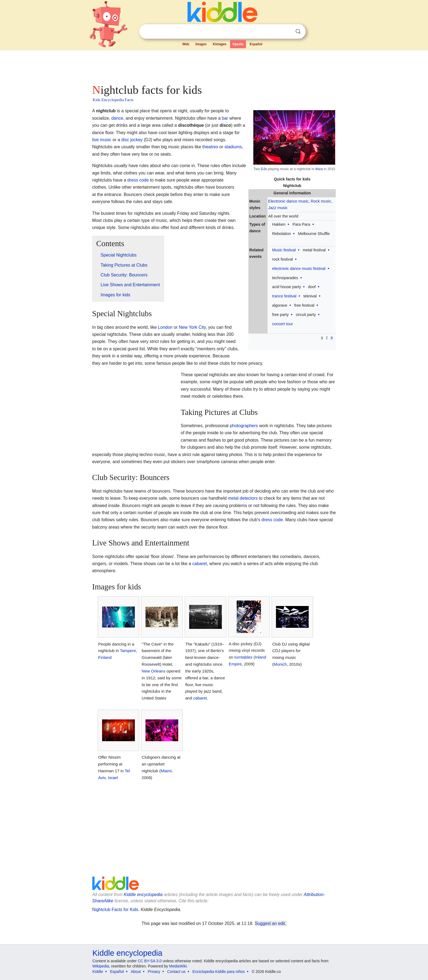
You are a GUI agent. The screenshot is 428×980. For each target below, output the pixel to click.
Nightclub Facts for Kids (115, 910)
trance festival (284, 296)
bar (225, 118)
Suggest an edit (270, 923)
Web (186, 44)
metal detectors (243, 498)
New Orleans (154, 671)
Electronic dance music (289, 201)
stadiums (233, 147)
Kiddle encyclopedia (143, 895)
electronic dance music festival (299, 269)
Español (256, 44)
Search (298, 31)
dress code (138, 180)
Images (201, 44)
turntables (243, 657)
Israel (113, 778)
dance (117, 118)
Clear (287, 32)
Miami (166, 771)
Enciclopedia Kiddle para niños (219, 972)
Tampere (128, 651)
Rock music (321, 201)
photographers (244, 426)
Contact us (176, 972)
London (165, 327)
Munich (280, 664)
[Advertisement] (214, 65)
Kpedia (238, 44)
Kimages (219, 44)
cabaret (200, 564)
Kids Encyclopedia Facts (113, 100)
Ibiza (319, 169)
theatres (210, 147)
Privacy (154, 972)
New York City (192, 327)
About (136, 972)
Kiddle (98, 972)
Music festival (284, 250)
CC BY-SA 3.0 (149, 961)
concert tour (283, 324)
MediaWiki (178, 966)
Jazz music (278, 208)
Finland (105, 657)
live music (102, 140)
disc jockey (132, 140)
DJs (264, 169)
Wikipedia (101, 966)
